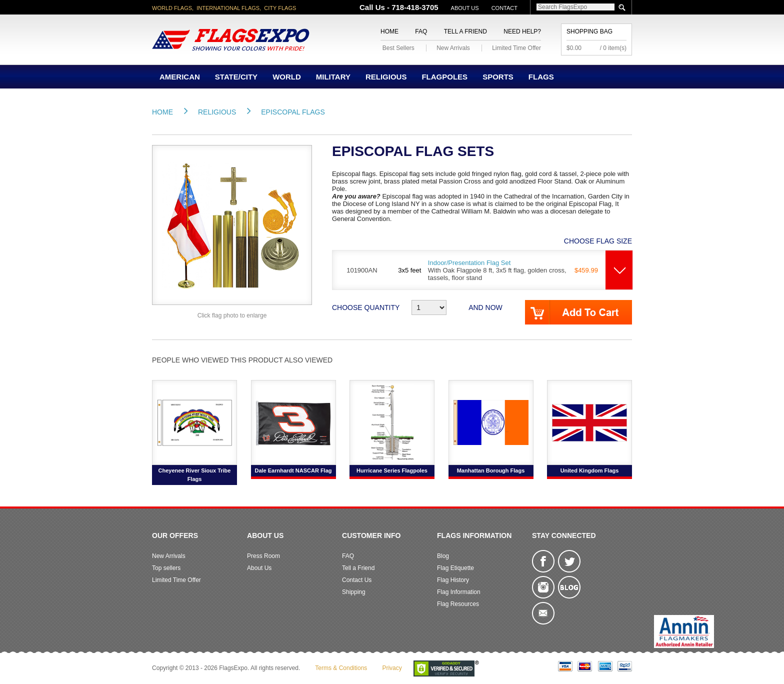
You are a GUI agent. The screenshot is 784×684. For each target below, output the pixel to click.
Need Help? (522, 31)
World (287, 77)
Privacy (392, 668)
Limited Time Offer (516, 48)
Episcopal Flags (293, 112)
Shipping (354, 592)
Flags (541, 77)
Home (389, 31)
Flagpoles (444, 77)
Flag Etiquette (455, 568)
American (180, 77)
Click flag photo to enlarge (232, 315)
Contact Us (357, 580)
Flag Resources (458, 604)
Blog (443, 556)
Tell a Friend (465, 31)
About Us (465, 8)
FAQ (421, 31)
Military (333, 77)
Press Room (263, 556)
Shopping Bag (589, 31)
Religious (386, 77)
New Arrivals (453, 48)
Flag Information (459, 592)
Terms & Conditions (341, 668)
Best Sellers (398, 48)
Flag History (453, 580)
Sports (498, 77)
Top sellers (166, 568)
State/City (236, 77)
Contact (504, 8)
